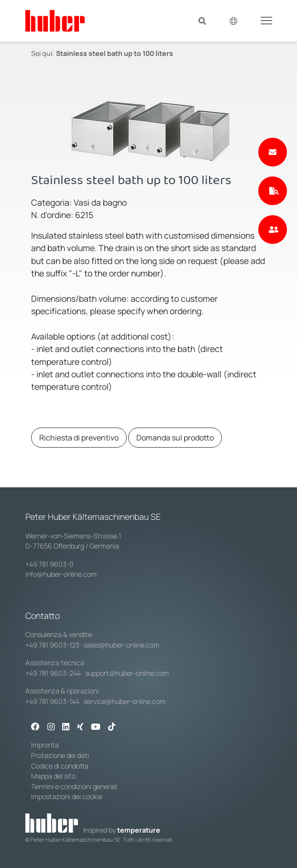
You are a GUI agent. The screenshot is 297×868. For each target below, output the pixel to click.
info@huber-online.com (61, 574)
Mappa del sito (53, 776)
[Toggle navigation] (266, 20)
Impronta (45, 745)
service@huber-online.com (125, 701)
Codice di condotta (60, 766)
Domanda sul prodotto (175, 438)
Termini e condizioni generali (74, 786)
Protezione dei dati (60, 755)
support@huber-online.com (127, 673)
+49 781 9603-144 (52, 701)
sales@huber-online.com (121, 645)
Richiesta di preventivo (79, 438)
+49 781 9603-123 (52, 645)
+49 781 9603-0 (49, 564)
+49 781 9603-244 (53, 673)
